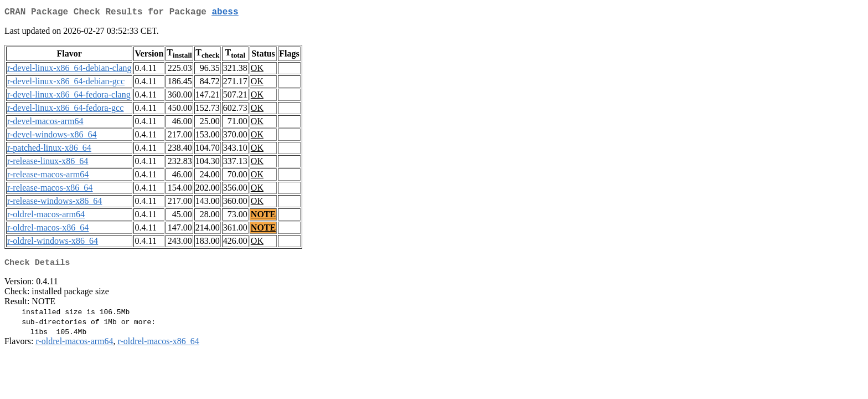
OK (257, 70)
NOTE (263, 216)
